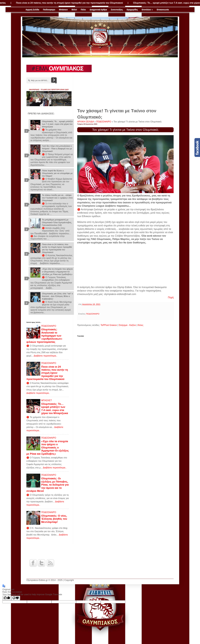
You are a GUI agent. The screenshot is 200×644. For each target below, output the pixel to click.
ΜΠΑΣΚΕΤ (47, 400)
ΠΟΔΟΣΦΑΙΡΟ (104, 122)
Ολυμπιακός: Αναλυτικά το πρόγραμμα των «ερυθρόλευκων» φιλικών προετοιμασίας (44, 336)
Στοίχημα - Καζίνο (127, 325)
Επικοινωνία (163, 10)
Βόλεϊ (74, 10)
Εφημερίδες (132, 10)
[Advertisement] (125, 84)
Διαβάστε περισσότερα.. (45, 356)
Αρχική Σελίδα (32, 10)
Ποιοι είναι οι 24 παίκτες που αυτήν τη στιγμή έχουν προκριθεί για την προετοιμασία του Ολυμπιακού (77, 3)
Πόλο (83, 10)
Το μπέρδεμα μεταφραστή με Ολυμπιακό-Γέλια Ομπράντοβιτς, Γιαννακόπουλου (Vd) (57, 222)
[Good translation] (7, 598)
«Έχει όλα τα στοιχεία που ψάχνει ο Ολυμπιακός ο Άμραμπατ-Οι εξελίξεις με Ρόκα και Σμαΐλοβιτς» (57, 271)
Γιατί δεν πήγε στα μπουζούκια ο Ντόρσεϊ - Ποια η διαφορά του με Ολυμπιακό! (57, 149)
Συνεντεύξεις (117, 10)
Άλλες (141, 325)
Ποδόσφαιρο (49, 10)
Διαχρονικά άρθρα (98, 10)
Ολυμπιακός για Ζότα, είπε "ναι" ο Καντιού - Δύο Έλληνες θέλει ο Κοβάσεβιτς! (57, 296)
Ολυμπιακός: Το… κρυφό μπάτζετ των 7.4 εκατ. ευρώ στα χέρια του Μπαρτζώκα (57, 124)
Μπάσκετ (63, 10)
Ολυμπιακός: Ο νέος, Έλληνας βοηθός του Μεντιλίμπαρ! (54, 519)
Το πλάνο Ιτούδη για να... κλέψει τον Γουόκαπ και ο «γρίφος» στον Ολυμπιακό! (57, 198)
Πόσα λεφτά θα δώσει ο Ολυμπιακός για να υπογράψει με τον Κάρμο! (57, 173)
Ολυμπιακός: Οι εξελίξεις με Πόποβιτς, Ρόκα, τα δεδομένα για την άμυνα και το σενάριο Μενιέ (47, 485)
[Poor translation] (16, 598)
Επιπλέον (147, 10)
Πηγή (171, 297)
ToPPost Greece (109, 325)
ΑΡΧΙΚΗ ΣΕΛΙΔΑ (86, 122)
